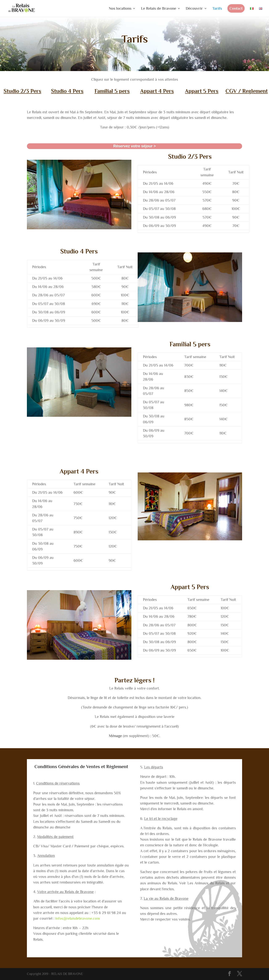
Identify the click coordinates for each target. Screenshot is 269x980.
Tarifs (217, 9)
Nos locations (120, 9)
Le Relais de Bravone (159, 9)
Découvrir (194, 9)
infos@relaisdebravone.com (78, 918)
